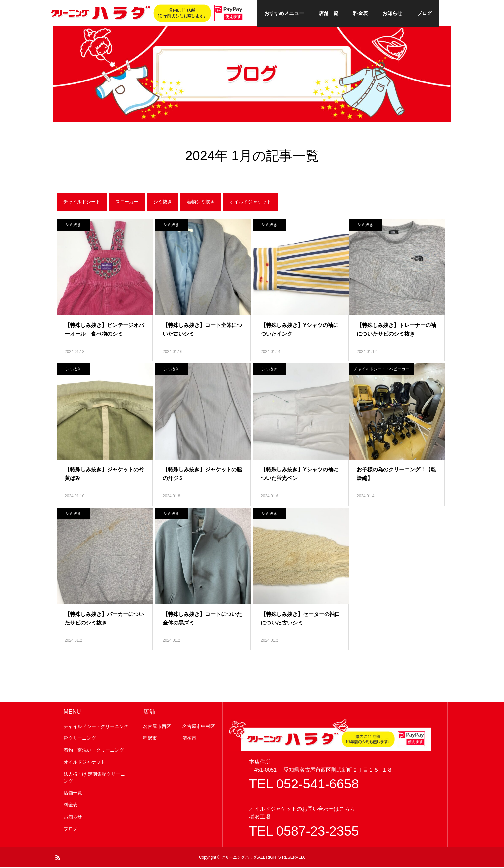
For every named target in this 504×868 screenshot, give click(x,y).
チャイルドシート (82, 202)
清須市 (189, 739)
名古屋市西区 (157, 727)
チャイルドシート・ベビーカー (381, 370)
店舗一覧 (328, 13)
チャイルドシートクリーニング (96, 727)
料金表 (360, 13)
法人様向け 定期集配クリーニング (94, 778)
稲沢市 (150, 739)
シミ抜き (163, 202)
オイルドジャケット (250, 202)
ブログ (424, 13)
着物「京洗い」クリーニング (94, 751)
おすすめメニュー (284, 13)
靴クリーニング (80, 739)
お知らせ (392, 13)
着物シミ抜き (201, 202)
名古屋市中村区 (199, 727)
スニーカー (127, 202)
